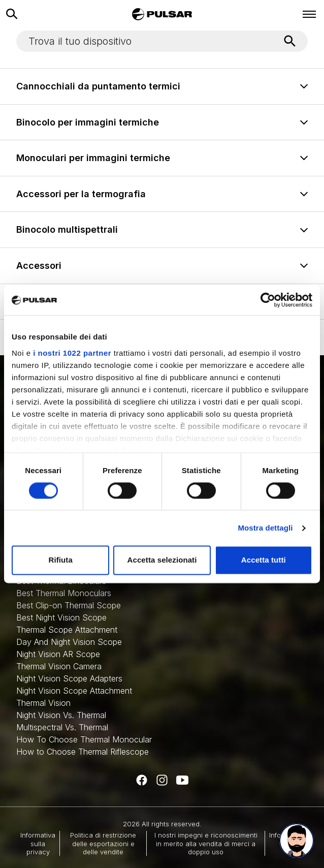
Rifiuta (60, 560)
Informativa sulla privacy (38, 843)
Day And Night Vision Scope (69, 642)
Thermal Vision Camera (59, 666)
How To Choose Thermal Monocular (84, 739)
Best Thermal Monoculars (64, 593)
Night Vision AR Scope (58, 654)
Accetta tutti (264, 560)
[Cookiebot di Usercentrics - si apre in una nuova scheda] (268, 300)
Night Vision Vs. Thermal (61, 715)
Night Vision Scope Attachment (74, 691)
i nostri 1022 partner (72, 353)
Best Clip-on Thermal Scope (69, 605)
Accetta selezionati (162, 560)
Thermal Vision (43, 703)
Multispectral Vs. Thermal (62, 727)
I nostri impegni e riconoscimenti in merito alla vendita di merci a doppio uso (206, 843)
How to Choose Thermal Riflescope (83, 752)
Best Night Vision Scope (61, 617)
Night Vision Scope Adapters (69, 678)
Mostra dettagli (265, 528)
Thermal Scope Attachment (67, 630)
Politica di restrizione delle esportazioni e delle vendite (103, 843)
